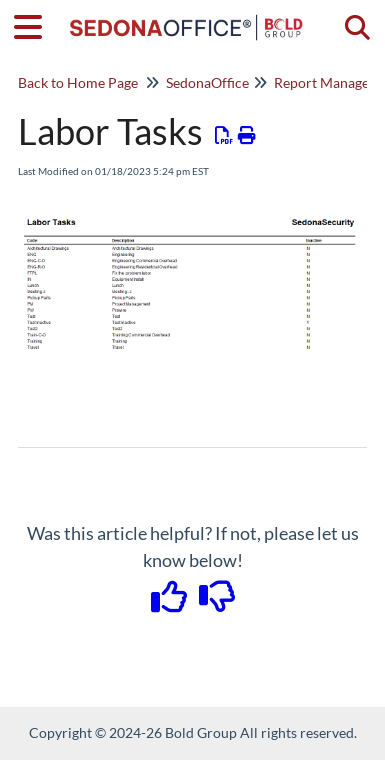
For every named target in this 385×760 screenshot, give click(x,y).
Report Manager (324, 82)
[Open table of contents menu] (35, 24)
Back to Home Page (78, 82)
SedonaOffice (207, 82)
